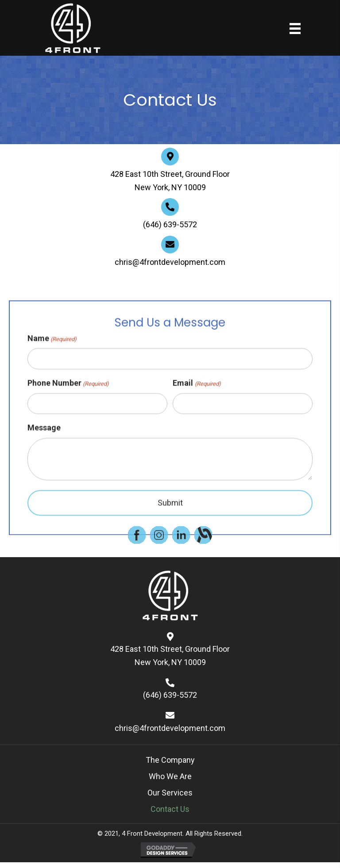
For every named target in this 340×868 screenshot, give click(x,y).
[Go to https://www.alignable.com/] (203, 540)
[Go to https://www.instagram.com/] (159, 540)
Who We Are (170, 776)
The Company (170, 760)
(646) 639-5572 (170, 226)
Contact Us (170, 809)
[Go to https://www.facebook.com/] (137, 540)
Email (197, 427)
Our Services (170, 793)
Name (52, 382)
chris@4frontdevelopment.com (170, 263)
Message (44, 471)
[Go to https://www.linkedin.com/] (181, 540)
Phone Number (68, 427)
